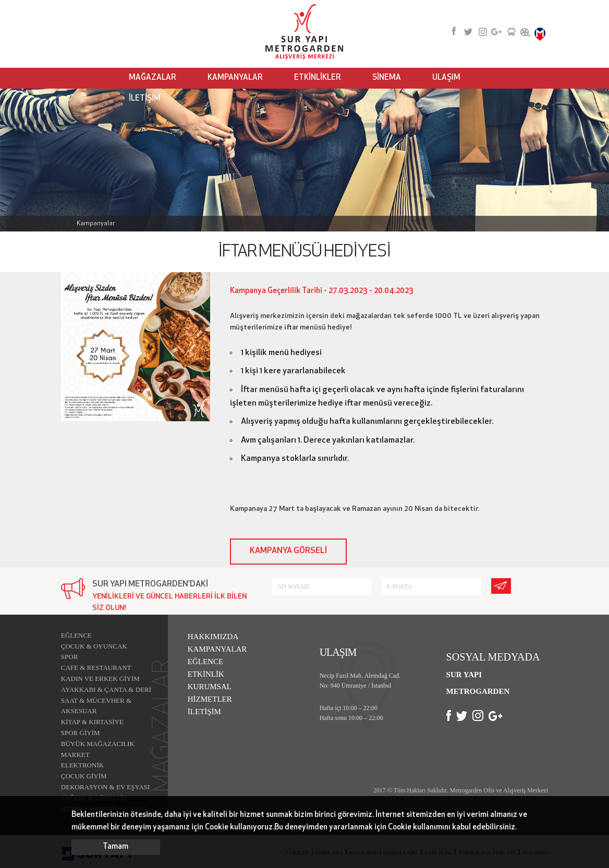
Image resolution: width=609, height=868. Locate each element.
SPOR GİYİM (81, 733)
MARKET (75, 755)
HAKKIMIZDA (213, 637)
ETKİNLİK (206, 674)
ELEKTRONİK (82, 765)
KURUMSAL (210, 687)
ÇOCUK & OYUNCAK (94, 646)
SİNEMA (387, 78)
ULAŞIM (446, 78)
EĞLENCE (76, 635)
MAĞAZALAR (153, 78)
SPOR (70, 657)
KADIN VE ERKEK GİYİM (100, 678)
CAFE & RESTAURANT (96, 668)
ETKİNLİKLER (318, 78)
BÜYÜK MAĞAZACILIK (98, 744)
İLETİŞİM (145, 99)
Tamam (115, 847)
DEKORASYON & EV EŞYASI (106, 787)
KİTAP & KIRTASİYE (92, 722)
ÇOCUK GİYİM (84, 776)
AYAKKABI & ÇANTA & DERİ (106, 689)
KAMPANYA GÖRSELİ (288, 551)
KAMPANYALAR (235, 78)
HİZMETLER (210, 699)
